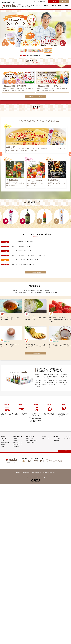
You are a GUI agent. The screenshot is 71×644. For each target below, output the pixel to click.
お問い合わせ (27, 1)
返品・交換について (18, 445)
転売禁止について (17, 447)
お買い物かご (64, 2)
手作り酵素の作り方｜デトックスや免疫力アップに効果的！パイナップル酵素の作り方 (35, 346)
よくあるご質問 (35, 1)
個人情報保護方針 (26, 473)
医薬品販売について (37, 473)
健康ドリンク (32, 315)
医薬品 (66, 6)
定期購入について (30, 439)
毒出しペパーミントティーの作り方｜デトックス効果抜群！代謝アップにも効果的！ (60, 346)
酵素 (54, 315)
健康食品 (3, 445)
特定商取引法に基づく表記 (49, 473)
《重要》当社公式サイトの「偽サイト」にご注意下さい (31, 255)
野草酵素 (45, 6)
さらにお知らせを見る (36, 272)
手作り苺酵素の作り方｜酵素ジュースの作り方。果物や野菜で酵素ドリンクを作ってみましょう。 (60, 320)
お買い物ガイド (43, 1)
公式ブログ (46, 439)
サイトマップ (67, 439)
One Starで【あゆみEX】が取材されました (27, 260)
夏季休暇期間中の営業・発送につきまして (27, 246)
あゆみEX (53, 6)
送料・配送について (18, 443)
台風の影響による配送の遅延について (26, 264)
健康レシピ (7, 315)
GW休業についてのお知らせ (24, 251)
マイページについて (31, 443)
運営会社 (18, 473)
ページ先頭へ (65, 451)
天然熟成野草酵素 (5, 443)
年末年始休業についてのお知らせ (42, 56)
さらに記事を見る (36, 353)
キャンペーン (31, 6)
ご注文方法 (15, 439)
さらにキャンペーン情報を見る (36, 96)
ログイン (53, 2)
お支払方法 (15, 441)
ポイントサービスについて (32, 441)
